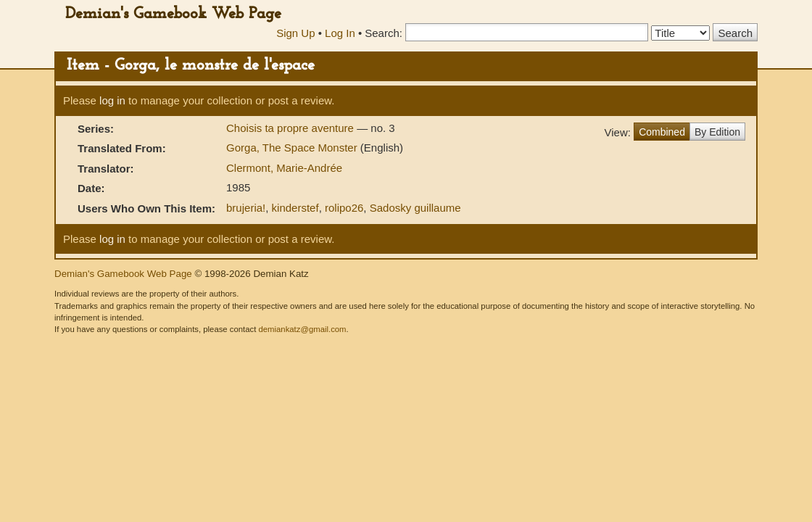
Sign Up (295, 33)
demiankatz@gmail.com (302, 329)
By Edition (717, 132)
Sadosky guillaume (415, 208)
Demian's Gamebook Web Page (173, 14)
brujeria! (246, 208)
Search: (384, 33)
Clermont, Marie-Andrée (284, 168)
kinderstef (295, 208)
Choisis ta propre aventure (291, 128)
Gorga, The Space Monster (293, 148)
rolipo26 (344, 208)
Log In (340, 33)
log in (112, 100)
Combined (662, 132)
